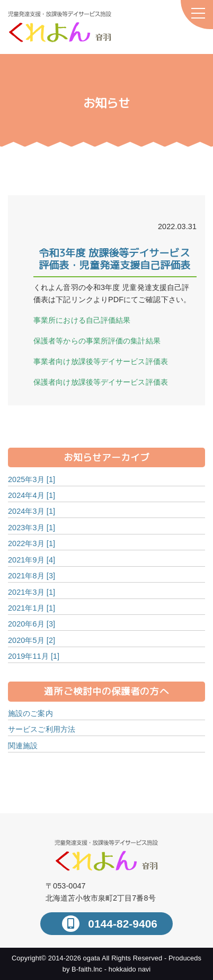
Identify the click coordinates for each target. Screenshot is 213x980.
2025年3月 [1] (32, 479)
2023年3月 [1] (32, 528)
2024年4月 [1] (32, 495)
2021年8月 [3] (32, 576)
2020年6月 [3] (32, 624)
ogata (92, 958)
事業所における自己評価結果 (82, 320)
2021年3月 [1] (32, 592)
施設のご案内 (30, 713)
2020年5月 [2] (32, 640)
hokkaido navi (130, 969)
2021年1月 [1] (32, 608)
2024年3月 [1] (32, 511)
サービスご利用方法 (42, 729)
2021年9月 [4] (32, 560)
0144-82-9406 (121, 924)
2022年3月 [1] (32, 543)
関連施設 (23, 746)
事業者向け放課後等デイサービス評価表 (101, 361)
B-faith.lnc (87, 969)
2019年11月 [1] (34, 656)
